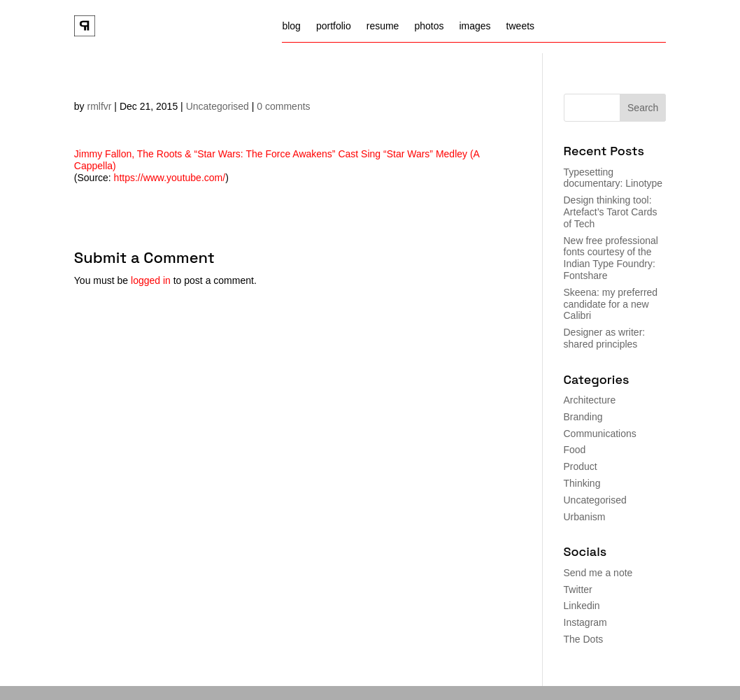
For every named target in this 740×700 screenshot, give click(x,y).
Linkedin (582, 606)
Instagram (585, 622)
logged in (151, 280)
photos (429, 26)
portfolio (334, 26)
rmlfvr (99, 106)
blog (291, 26)
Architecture (590, 400)
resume (383, 26)
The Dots (584, 639)
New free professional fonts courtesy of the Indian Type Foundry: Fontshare (611, 258)
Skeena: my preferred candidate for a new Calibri (611, 304)
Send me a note (598, 573)
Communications (600, 434)
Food (575, 450)
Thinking (582, 483)
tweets (520, 26)
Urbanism (585, 517)
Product (581, 466)
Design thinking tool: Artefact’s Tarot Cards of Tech (611, 212)
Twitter (578, 590)
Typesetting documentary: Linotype (613, 178)
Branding (583, 417)
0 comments (283, 106)
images (475, 26)
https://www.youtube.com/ (170, 178)
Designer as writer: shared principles (605, 338)
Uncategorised (218, 106)
